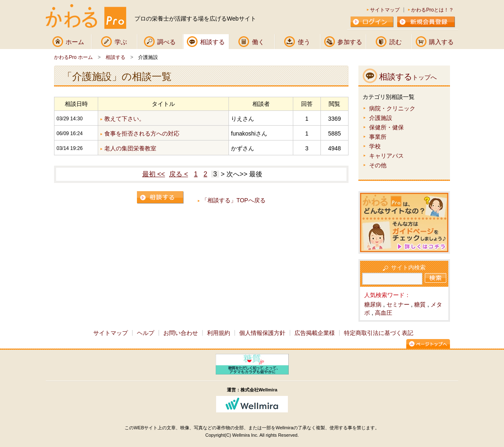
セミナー (398, 304)
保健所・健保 (386, 127)
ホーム (75, 42)
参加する (350, 42)
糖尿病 (373, 304)
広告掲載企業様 (315, 333)
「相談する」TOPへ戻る (234, 200)
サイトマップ (385, 10)
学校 (375, 146)
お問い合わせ (181, 333)
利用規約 (219, 333)
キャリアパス (386, 156)
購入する (441, 42)
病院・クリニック (392, 108)
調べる (166, 42)
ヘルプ (146, 333)
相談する (212, 42)
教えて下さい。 (125, 119)
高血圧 (384, 313)
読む (396, 42)
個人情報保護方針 (262, 333)
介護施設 (381, 118)
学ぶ (121, 42)
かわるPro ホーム (73, 57)
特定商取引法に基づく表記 (379, 333)
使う (304, 42)
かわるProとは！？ (432, 10)
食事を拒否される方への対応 (142, 133)
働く (258, 42)
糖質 (420, 304)
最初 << (154, 174)
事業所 (378, 137)
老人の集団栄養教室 (130, 148)
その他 (378, 165)
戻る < (179, 174)
